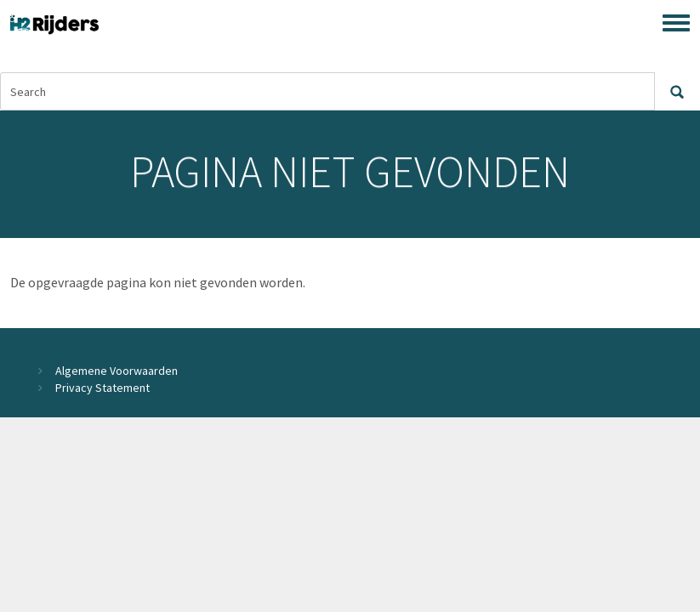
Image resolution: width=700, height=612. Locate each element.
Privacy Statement (102, 388)
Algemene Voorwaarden (117, 371)
